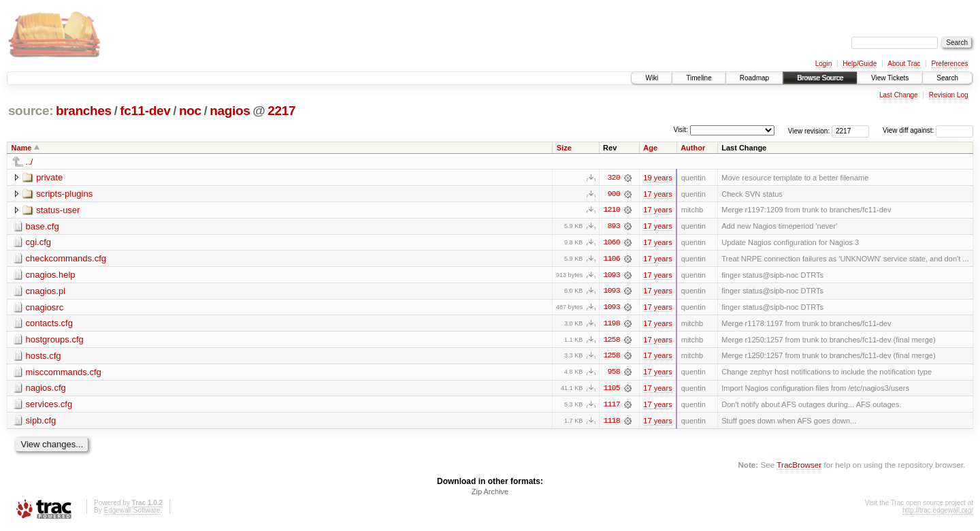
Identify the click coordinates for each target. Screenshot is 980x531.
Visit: (681, 130)
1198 (611, 325)
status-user (58, 210)
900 (614, 194)
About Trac (904, 64)
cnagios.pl (46, 292)
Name (22, 148)
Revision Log (949, 95)
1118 (611, 423)
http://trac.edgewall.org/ (938, 513)
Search (947, 78)
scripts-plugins (64, 194)
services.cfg (49, 406)
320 (614, 178)
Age (650, 148)
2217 (281, 111)
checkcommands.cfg (66, 259)
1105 (611, 390)
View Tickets (890, 78)
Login (823, 64)
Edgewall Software (132, 513)
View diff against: (928, 130)
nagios (230, 111)
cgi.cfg (39, 243)
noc (190, 111)
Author (693, 148)
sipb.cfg (41, 422)
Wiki (652, 78)
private (49, 177)
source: (31, 111)
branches (84, 111)
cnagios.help (51, 275)
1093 (611, 276)
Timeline (699, 78)
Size (564, 148)
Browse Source (820, 78)
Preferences (950, 64)
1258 (611, 341)
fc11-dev (145, 111)
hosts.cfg (44, 357)
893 (614, 227)
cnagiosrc (45, 308)
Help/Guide (860, 64)
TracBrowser (799, 467)
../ (30, 162)
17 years (657, 194)
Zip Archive (490, 494)
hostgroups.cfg (55, 341)
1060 (611, 243)
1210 (611, 210)
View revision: (809, 130)
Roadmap (754, 78)
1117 (611, 406)
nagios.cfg (46, 390)
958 (614, 374)
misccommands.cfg (64, 373)
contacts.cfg (49, 324)
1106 (611, 259)
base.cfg (43, 226)
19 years (657, 178)
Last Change (899, 95)
